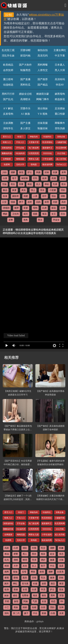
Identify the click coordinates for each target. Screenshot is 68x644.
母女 (13, 184)
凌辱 (64, 172)
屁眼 (35, 214)
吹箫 (55, 172)
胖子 (21, 202)
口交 (4, 202)
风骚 (38, 172)
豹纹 (30, 184)
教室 (61, 584)
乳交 (43, 548)
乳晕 (55, 184)
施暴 (52, 560)
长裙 (35, 584)
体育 (47, 202)
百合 (63, 214)
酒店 (53, 584)
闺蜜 (26, 196)
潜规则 (6, 208)
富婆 (26, 208)
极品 (5, 190)
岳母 (24, 572)
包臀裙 (25, 595)
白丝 (43, 607)
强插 (13, 202)
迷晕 (44, 584)
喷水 (64, 184)
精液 (7, 566)
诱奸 (43, 560)
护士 (30, 172)
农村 (30, 202)
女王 (54, 214)
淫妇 (63, 190)
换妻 (14, 190)
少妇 (4, 172)
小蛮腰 (53, 190)
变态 (61, 554)
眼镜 (16, 578)
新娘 (16, 590)
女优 (25, 590)
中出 (52, 566)
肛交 (63, 178)
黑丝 (34, 554)
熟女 (40, 220)
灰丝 (25, 566)
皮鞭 (11, 220)
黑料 (53, 595)
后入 (38, 184)
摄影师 (15, 196)
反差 (61, 613)
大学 (16, 566)
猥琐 (25, 560)
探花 (21, 172)
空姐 (4, 184)
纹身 (5, 196)
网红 (15, 584)
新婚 (44, 613)
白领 (53, 613)
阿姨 (26, 601)
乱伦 (7, 560)
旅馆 (16, 601)
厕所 (7, 584)
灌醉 (13, 172)
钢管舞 (25, 178)
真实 (24, 190)
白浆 (5, 178)
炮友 (43, 554)
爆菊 (7, 578)
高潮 (54, 178)
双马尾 (25, 584)
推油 (7, 554)
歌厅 (43, 566)
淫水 (42, 190)
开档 (7, 601)
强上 (33, 190)
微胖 (17, 208)
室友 (61, 590)
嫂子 (26, 613)
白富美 (60, 572)
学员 (43, 590)
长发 (44, 601)
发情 (42, 572)
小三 (7, 607)
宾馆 (34, 578)
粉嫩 (61, 548)
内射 (55, 202)
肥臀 (16, 554)
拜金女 (56, 220)
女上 (34, 566)
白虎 (44, 208)
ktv (62, 601)
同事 (21, 184)
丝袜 (47, 172)
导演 (34, 560)
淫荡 (61, 595)
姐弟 (44, 178)
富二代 (16, 613)
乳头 (43, 578)
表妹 (16, 607)
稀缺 (5, 214)
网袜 (33, 572)
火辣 (61, 560)
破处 (15, 595)
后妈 (38, 202)
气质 (35, 601)
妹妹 (7, 595)
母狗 (35, 208)
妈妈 (25, 607)
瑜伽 (15, 572)
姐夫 (26, 214)
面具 (25, 578)
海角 (26, 220)
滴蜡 (16, 560)
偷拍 (44, 595)
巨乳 (35, 178)
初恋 (53, 601)
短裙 (34, 607)
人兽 (35, 196)
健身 (52, 578)
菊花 (44, 214)
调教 (63, 196)
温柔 (61, 566)
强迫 (54, 196)
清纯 (7, 613)
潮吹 (25, 548)
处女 (52, 554)
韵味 (61, 578)
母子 (14, 178)
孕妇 (47, 184)
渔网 (7, 572)
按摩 (63, 208)
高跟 (7, 548)
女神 (61, 607)
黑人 (25, 554)
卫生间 (15, 214)
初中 (44, 196)
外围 (34, 548)
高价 (64, 202)
